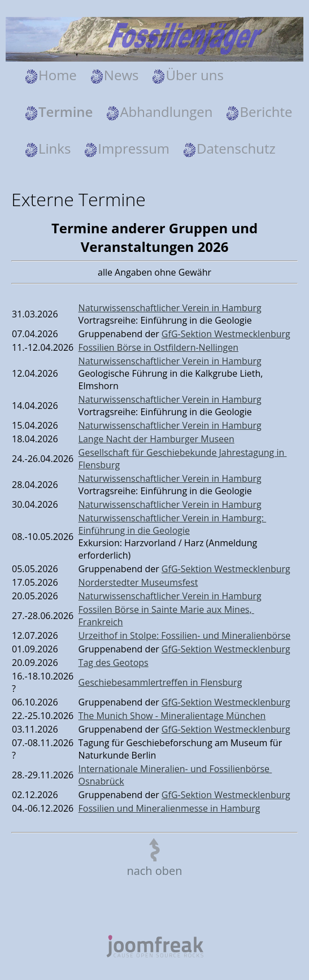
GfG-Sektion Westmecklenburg (226, 334)
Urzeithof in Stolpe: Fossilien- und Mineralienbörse (185, 635)
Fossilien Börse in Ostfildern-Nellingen (158, 347)
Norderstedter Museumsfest (138, 582)
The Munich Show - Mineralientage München (172, 716)
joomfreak (155, 946)
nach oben (154, 871)
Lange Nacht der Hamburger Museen (156, 439)
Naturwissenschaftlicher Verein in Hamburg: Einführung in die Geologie (173, 524)
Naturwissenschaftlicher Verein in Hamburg (170, 308)
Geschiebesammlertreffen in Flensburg (160, 682)
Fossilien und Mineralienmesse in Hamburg (169, 808)
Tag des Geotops (114, 663)
